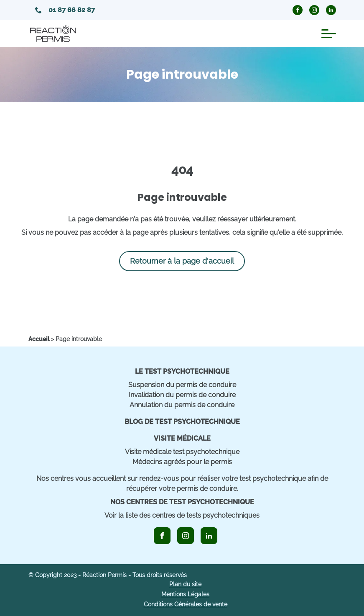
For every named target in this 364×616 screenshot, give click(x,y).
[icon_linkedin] (209, 536)
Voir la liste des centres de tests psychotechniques (182, 515)
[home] (39, 339)
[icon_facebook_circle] (298, 10)
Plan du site (185, 584)
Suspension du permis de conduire (182, 385)
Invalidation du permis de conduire (182, 395)
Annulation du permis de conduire (182, 405)
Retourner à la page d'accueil (182, 261)
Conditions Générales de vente (186, 604)
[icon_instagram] (186, 536)
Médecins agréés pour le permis (182, 462)
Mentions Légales (185, 594)
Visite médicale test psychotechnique (182, 452)
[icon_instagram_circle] (314, 10)
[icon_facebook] (162, 536)
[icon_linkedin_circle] (331, 10)
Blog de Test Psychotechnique (182, 422)
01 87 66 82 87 (65, 10)
